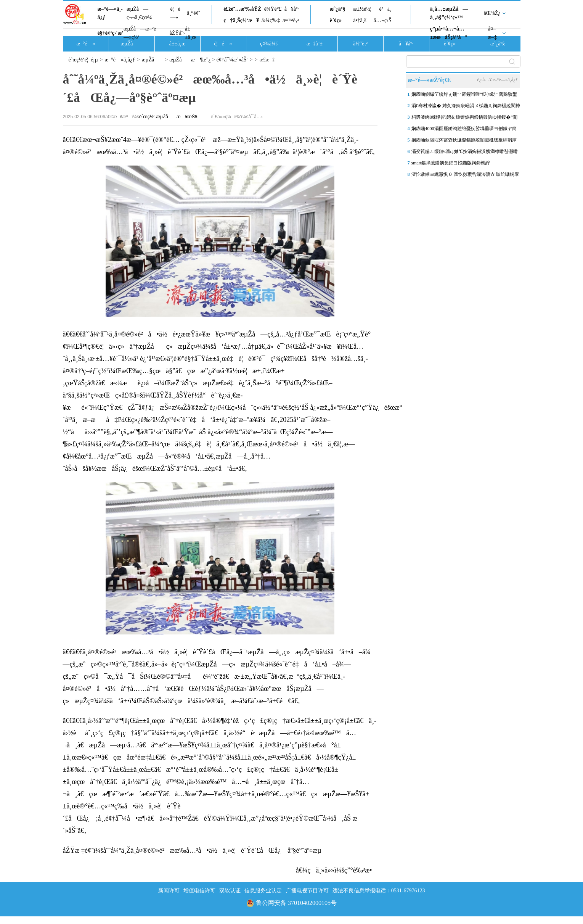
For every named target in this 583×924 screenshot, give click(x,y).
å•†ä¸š (360, 20)
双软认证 (230, 891)
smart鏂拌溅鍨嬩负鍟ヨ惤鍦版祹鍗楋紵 (451, 163)
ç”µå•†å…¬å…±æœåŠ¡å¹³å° (449, 33)
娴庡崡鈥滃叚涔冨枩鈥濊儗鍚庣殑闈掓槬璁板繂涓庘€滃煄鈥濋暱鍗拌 (464, 142)
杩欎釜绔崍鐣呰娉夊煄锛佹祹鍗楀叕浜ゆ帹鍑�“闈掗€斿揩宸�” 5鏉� (464, 119)
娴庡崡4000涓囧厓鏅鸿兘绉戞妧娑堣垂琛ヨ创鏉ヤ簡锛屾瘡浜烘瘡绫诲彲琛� (464, 130)
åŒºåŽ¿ (492, 13)
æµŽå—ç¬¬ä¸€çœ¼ (139, 13)
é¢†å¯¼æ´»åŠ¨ (233, 60)
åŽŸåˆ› (177, 33)
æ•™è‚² (291, 20)
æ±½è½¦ (362, 9)
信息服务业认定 (263, 891)
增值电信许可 (199, 891)
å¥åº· (292, 9)
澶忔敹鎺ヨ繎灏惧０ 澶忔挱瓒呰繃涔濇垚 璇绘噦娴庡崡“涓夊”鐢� (465, 176)
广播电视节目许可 (307, 891)
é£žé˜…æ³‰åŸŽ (242, 9)
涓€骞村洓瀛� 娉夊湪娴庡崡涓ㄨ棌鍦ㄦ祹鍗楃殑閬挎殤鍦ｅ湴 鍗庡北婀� (466, 107)
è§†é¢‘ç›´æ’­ (111, 33)
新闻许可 (169, 891)
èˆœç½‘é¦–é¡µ (83, 60)
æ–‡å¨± (315, 44)
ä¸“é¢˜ (194, 13)
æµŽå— (131, 44)
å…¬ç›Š (383, 20)
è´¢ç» (338, 20)
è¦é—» (175, 13)
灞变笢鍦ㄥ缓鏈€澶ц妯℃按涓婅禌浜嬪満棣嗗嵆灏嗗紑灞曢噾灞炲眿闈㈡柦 (465, 153)
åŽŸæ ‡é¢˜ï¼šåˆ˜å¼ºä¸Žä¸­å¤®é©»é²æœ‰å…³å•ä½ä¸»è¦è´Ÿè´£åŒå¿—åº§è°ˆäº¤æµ (195, 850)
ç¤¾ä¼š (269, 44)
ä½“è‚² (360, 44)
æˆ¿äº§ (337, 9)
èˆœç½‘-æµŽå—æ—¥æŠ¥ (168, 117)
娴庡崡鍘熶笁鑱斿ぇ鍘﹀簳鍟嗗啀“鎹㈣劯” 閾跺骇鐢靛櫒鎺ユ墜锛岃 (464, 96)
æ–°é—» (86, 44)
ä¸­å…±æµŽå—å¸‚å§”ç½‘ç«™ (449, 13)
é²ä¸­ (385, 9)
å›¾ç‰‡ (271, 20)
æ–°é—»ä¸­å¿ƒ (110, 13)
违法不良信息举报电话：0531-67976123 (379, 891)
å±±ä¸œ (190, 33)
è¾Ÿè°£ (273, 9)
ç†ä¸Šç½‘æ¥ (241, 20)
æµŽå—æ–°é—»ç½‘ (140, 33)
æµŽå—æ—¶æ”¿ (190, 60)
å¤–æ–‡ (492, 33)
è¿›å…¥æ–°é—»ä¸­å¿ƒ (497, 80)
